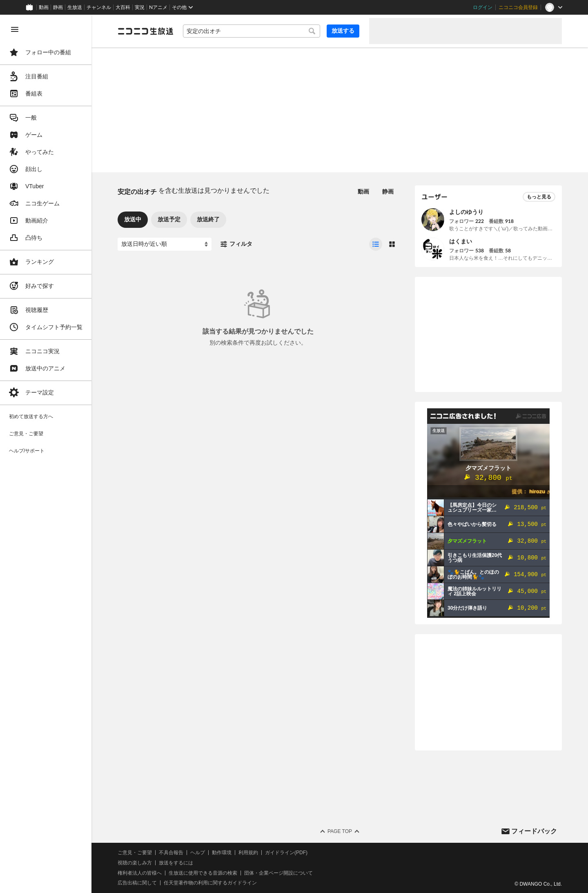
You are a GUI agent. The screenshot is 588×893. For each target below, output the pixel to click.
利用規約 (248, 853)
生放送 (75, 7)
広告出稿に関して (137, 883)
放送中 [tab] (133, 219)
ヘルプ (198, 853)
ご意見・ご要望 (135, 853)
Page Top (340, 831)
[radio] (376, 244)
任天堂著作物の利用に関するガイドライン (210, 883)
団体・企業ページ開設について (278, 873)
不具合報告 (171, 853)
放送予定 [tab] (169, 219)
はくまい (461, 241)
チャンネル (99, 7)
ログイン (483, 7)
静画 (58, 7)
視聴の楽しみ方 (135, 863)
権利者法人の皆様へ (140, 873)
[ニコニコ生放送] (145, 31)
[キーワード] (252, 31)
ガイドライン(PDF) (286, 853)
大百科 (123, 7)
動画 (44, 7)
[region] (46, 454)
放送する (343, 31)
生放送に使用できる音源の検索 (203, 873)
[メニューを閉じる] (15, 29)
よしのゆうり (466, 212)
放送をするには (176, 863)
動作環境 (222, 853)
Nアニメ (158, 7)
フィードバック (534, 831)
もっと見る (539, 197)
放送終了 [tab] (208, 219)
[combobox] (252, 31)
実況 (140, 7)
